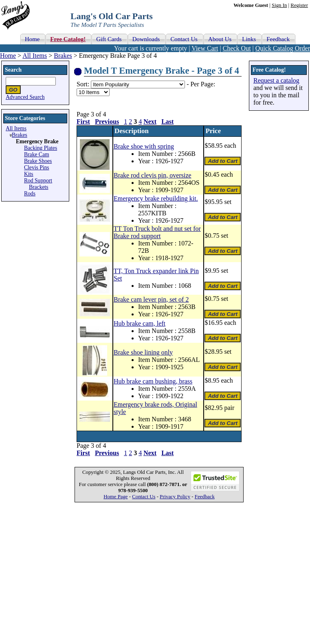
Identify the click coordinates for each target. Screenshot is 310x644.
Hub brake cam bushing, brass (153, 381)
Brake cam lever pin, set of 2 (151, 299)
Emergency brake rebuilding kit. (156, 198)
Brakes (63, 56)
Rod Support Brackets (38, 184)
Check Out (237, 48)
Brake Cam (37, 154)
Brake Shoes (38, 161)
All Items (35, 56)
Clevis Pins (37, 168)
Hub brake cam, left (140, 323)
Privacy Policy (175, 497)
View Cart (205, 48)
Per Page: (203, 84)
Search (13, 70)
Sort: (83, 84)
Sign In (279, 5)
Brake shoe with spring (144, 146)
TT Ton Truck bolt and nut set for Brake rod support (157, 232)
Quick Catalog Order (283, 48)
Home (8, 56)
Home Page (115, 497)
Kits (29, 174)
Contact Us (144, 497)
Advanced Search (25, 97)
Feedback (205, 497)
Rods (30, 194)
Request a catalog (276, 80)
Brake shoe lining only (143, 352)
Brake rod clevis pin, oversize (153, 175)
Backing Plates (41, 148)
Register (299, 5)
